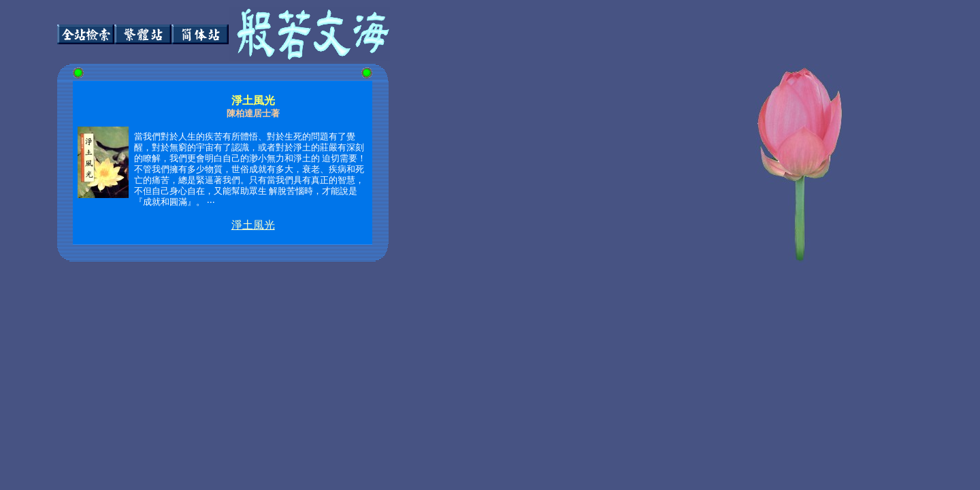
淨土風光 (253, 225)
